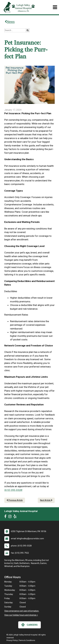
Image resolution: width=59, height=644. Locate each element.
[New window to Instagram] (11, 517)
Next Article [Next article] (46, 500)
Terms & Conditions (27, 640)
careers (29, 625)
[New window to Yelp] (16, 517)
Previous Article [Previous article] (15, 500)
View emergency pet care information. (22, 611)
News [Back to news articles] (10, 22)
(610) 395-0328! (13, 490)
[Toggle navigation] (55, 7)
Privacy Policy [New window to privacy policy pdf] (12, 640)
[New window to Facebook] (6, 517)
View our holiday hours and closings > (21, 615)
